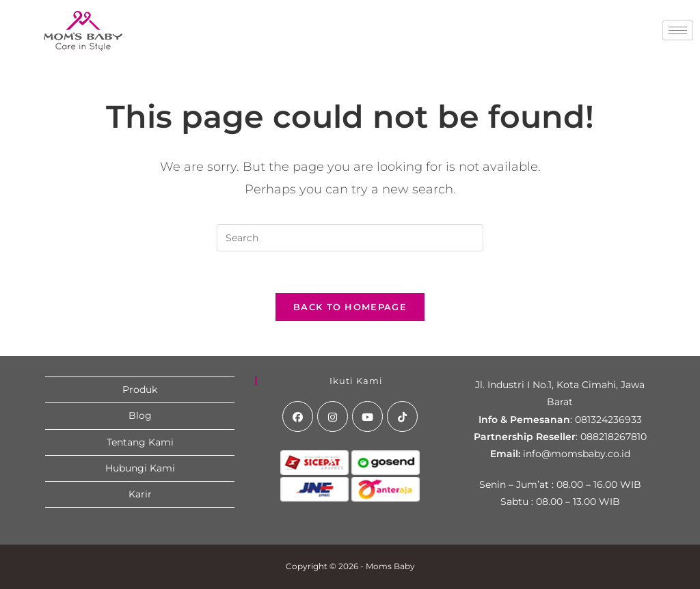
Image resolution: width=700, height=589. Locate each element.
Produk (140, 389)
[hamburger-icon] (678, 30)
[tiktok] (402, 416)
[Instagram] (333, 416)
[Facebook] (298, 416)
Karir (140, 494)
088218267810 (614, 437)
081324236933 (608, 420)
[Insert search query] (350, 238)
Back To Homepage (350, 307)
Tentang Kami (140, 442)
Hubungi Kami (140, 468)
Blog (140, 415)
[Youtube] (367, 416)
